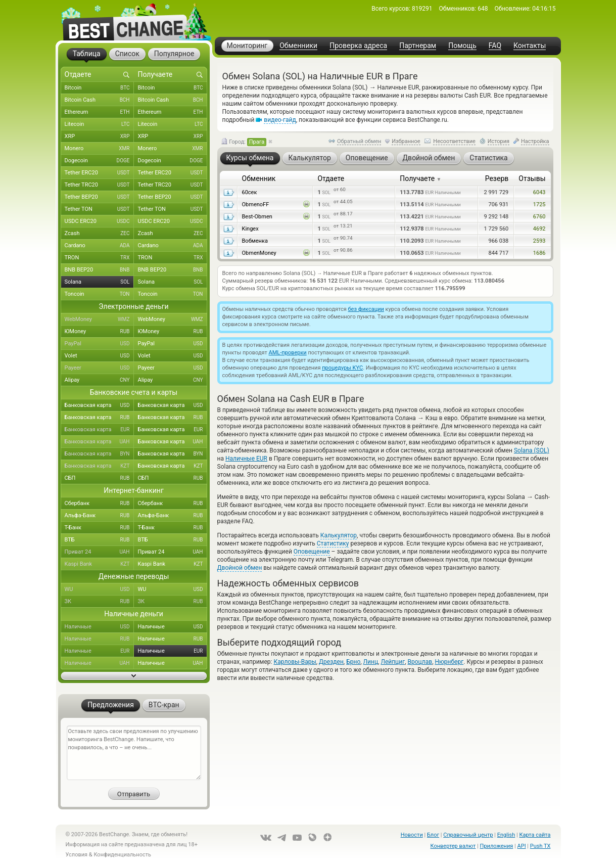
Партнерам (418, 46)
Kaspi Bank (99, 564)
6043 (539, 192)
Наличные (99, 627)
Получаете (420, 178)
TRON (99, 258)
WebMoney (99, 320)
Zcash (99, 234)
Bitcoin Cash (99, 100)
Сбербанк (99, 504)
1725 (539, 204)
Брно (353, 662)
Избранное (406, 141)
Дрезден (331, 662)
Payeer (99, 368)
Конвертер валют (453, 846)
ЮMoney (99, 332)
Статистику (333, 543)
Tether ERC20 (99, 173)
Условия (77, 855)
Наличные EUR (246, 459)
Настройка (535, 141)
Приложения (497, 846)
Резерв (497, 178)
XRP (99, 136)
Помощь (462, 46)
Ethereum (99, 112)
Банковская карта (99, 405)
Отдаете (331, 178)
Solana (99, 282)
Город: (244, 142)
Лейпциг (393, 662)
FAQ (495, 46)
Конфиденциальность (122, 855)
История (499, 141)
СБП (99, 478)
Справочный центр (468, 835)
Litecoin (99, 124)
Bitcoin (99, 88)
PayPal (99, 344)
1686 (539, 253)
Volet (99, 356)
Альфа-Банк (99, 516)
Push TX (540, 846)
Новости (412, 835)
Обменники (298, 46)
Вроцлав (420, 662)
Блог (433, 835)
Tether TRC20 (99, 185)
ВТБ (99, 540)
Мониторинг (247, 45)
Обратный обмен (359, 141)
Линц (371, 662)
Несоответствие (454, 141)
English (506, 835)
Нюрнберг (449, 662)
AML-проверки (288, 353)
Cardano (99, 246)
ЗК (99, 602)
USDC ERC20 (99, 221)
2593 (539, 241)
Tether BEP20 (99, 197)
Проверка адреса (358, 46)
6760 (539, 217)
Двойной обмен (240, 568)
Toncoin (99, 294)
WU (99, 589)
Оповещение (312, 552)
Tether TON (99, 209)
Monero (99, 149)
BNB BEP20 (99, 270)
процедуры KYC (342, 368)
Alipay (99, 380)
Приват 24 (99, 552)
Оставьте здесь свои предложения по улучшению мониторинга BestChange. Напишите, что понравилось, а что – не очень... (134, 753)
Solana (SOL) (532, 450)
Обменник (259, 178)
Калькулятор (339, 535)
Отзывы (532, 178)
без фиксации (366, 309)
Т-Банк (99, 528)
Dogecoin (99, 161)
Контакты (530, 46)
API (522, 846)
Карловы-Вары (295, 662)
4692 (539, 229)
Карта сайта (535, 835)
